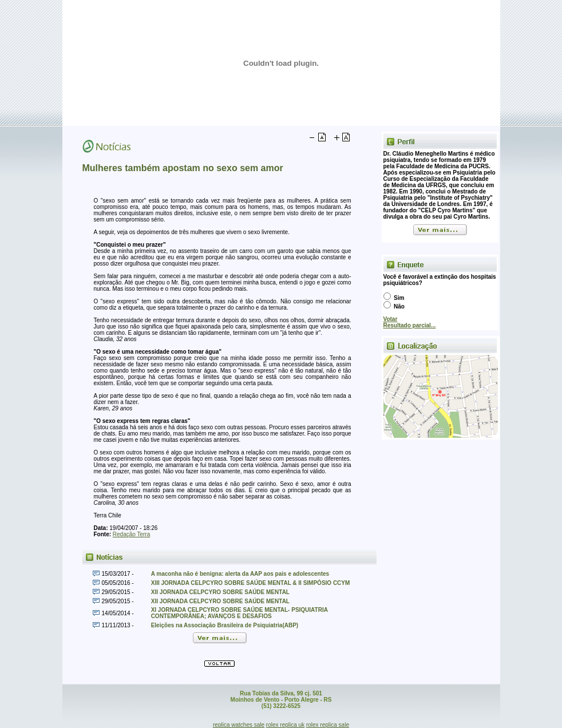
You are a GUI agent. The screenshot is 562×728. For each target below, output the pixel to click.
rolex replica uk (285, 725)
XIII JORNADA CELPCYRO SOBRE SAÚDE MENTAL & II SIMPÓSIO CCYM (251, 583)
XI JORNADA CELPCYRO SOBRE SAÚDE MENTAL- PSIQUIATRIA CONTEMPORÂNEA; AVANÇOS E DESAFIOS (240, 613)
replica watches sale (239, 725)
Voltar (219, 664)
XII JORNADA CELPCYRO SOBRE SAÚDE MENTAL (220, 592)
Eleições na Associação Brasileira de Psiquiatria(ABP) (225, 625)
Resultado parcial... (410, 325)
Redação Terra (131, 534)
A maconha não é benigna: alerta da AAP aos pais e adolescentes (240, 574)
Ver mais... (440, 230)
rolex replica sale (328, 725)
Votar (391, 319)
